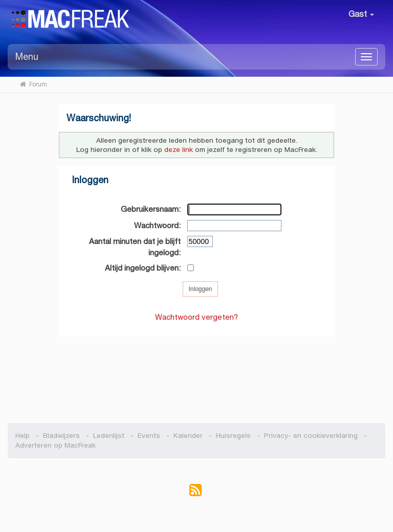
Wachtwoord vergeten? (196, 317)
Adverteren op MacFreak (56, 445)
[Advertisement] (197, 374)
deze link (179, 150)
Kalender (188, 436)
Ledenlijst (109, 436)
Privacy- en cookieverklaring (311, 436)
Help (23, 436)
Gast (361, 14)
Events (149, 436)
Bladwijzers (61, 436)
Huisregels (233, 436)
